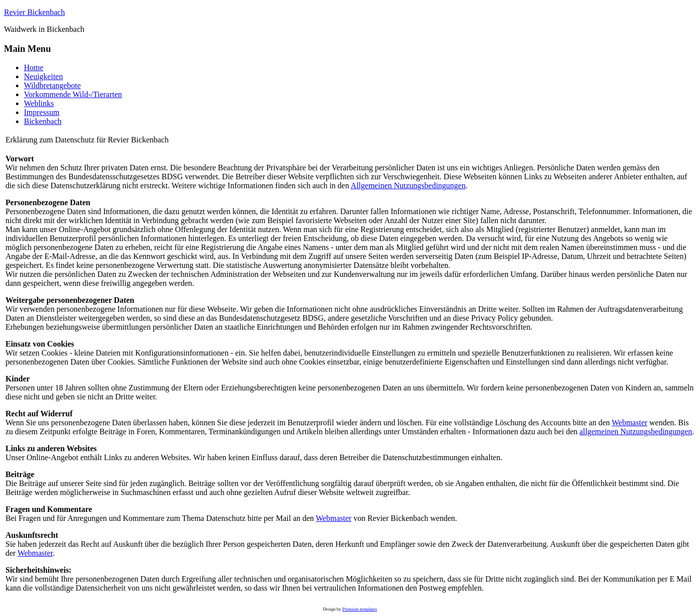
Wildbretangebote (52, 85)
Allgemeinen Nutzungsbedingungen (408, 185)
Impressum (42, 112)
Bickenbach (43, 121)
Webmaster (630, 423)
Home (34, 67)
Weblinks (39, 103)
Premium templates (360, 609)
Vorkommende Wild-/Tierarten (73, 94)
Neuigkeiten (43, 76)
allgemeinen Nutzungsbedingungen (636, 431)
